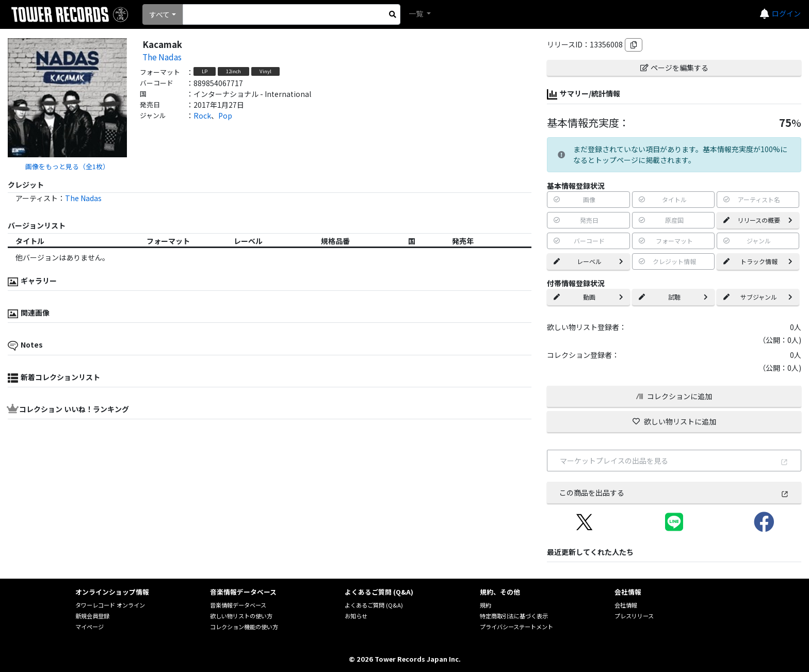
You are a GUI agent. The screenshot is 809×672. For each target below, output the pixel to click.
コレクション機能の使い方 (244, 627)
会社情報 (626, 605)
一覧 (417, 13)
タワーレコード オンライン (110, 605)
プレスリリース (634, 616)
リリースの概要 (758, 220)
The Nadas (162, 57)
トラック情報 (758, 261)
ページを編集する (674, 68)
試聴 (673, 297)
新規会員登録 (92, 616)
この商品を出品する (674, 493)
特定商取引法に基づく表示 (514, 616)
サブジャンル (758, 297)
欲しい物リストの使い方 (241, 616)
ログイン (786, 13)
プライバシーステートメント (516, 627)
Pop (225, 116)
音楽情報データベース (238, 605)
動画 (588, 297)
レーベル (588, 261)
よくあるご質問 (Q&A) (374, 605)
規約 (486, 605)
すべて (159, 14)
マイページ (90, 627)
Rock (202, 116)
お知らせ (356, 616)
